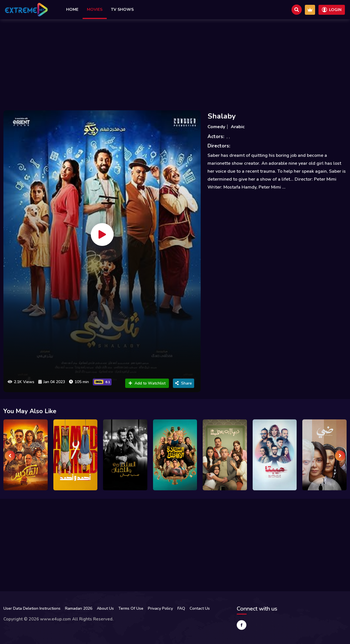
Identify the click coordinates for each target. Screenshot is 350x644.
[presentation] (10, 456)
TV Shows (122, 9)
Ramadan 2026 (79, 608)
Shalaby (222, 116)
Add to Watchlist (147, 383)
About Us (105, 608)
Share (184, 383)
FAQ (181, 608)
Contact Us (200, 608)
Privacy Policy (160, 608)
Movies (95, 9)
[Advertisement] (175, 63)
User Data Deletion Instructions (32, 608)
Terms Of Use (131, 608)
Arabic (238, 127)
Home (72, 9)
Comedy (216, 127)
